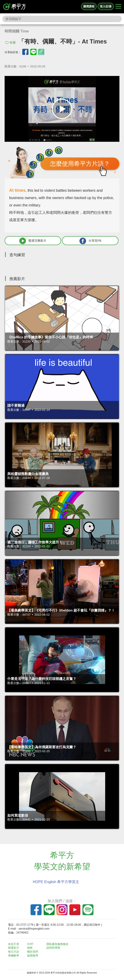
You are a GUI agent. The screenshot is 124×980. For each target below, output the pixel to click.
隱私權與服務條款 (57, 944)
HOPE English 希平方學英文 (56, 882)
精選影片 (14, 948)
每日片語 (14, 952)
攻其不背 (14, 944)
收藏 (13, 42)
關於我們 (33, 952)
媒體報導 (33, 956)
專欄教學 (14, 956)
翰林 (30, 948)
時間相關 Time (17, 31)
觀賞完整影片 (33, 241)
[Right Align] (118, 7)
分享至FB (90, 241)
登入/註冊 (106, 6)
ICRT (30, 944)
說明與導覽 (53, 948)
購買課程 (89, 6)
